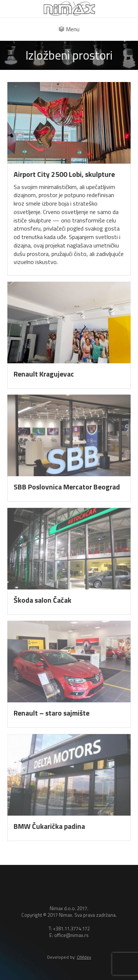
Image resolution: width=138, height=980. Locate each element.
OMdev (84, 957)
